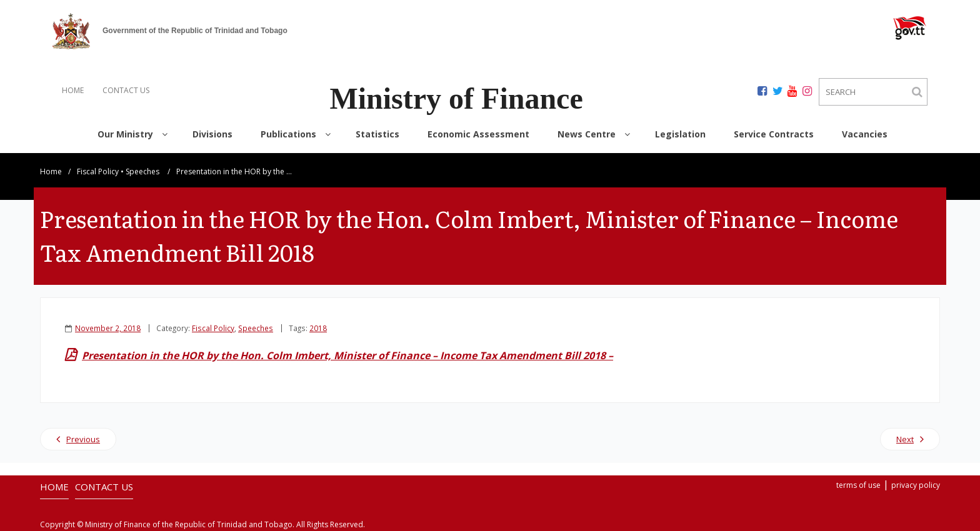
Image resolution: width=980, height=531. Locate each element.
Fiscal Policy (98, 171)
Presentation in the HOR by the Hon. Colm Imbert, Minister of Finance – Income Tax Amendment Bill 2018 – (347, 355)
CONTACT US (126, 90)
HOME (73, 90)
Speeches (142, 171)
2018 (318, 328)
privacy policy (916, 485)
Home (51, 171)
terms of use (858, 485)
